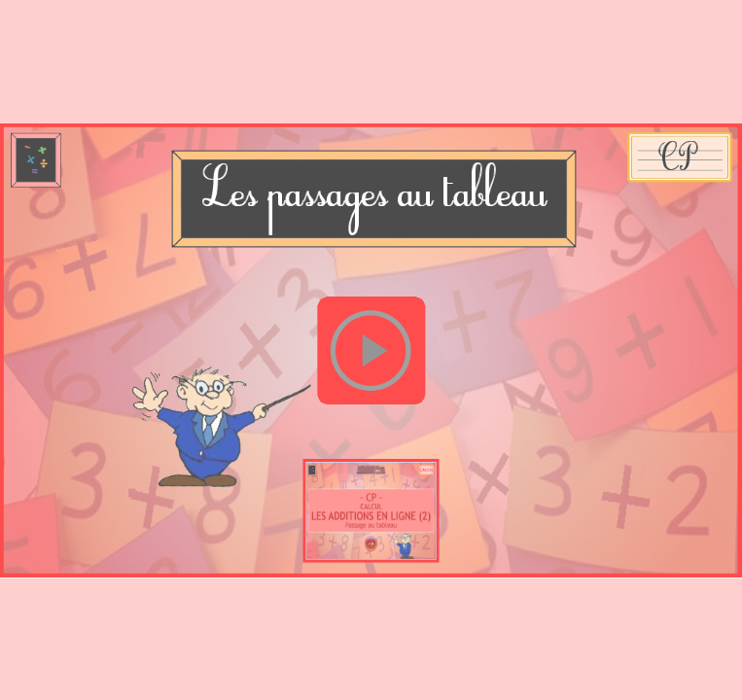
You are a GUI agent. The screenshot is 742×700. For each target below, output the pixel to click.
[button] (371, 350)
